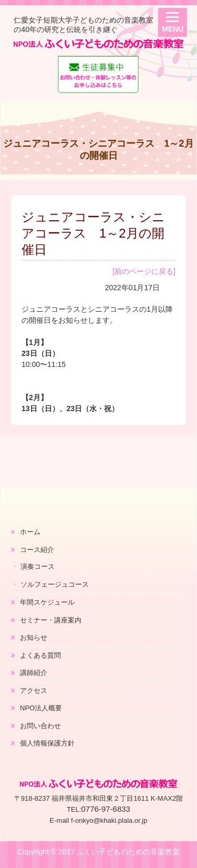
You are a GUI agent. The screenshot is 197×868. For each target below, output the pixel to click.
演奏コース (38, 566)
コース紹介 (37, 550)
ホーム (30, 532)
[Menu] (173, 22)
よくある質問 (40, 655)
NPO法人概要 (41, 708)
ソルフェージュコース (55, 584)
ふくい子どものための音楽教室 (128, 852)
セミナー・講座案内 (51, 620)
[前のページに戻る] (144, 271)
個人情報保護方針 (47, 743)
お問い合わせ (40, 726)
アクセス (34, 691)
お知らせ (34, 637)
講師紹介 (34, 673)
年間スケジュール (47, 602)
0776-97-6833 (106, 809)
